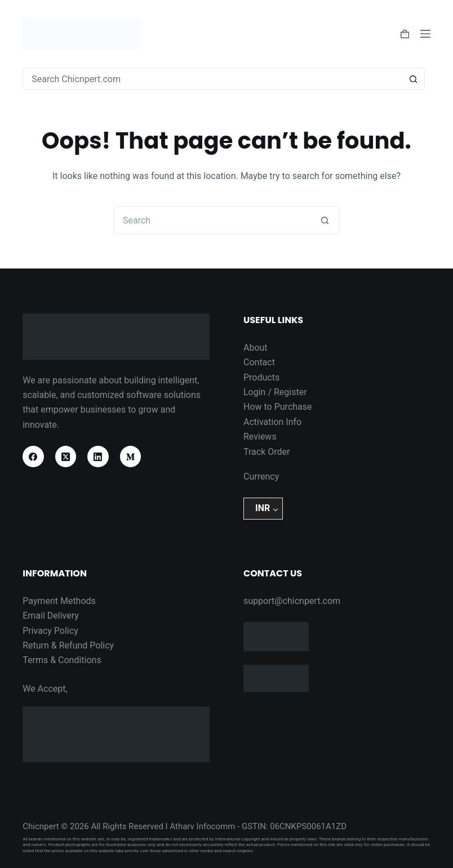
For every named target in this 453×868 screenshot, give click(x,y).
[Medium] (131, 457)
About (256, 348)
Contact (259, 362)
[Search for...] (212, 79)
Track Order (267, 452)
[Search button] (414, 79)
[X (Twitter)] (66, 457)
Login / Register (275, 392)
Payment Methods (59, 601)
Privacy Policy (50, 631)
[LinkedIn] (98, 457)
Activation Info (272, 422)
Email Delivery (51, 616)
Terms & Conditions (62, 660)
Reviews (260, 437)
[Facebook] (33, 457)
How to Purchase (278, 407)
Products (261, 377)
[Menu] (425, 34)
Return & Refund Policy (68, 645)
